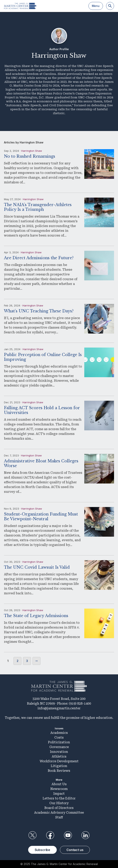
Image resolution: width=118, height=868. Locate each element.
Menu (96, 6)
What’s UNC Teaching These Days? (39, 311)
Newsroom (59, 789)
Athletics (59, 756)
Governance (59, 747)
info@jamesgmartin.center (59, 708)
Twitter (33, 835)
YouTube (68, 835)
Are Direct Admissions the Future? (39, 258)
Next (36, 661)
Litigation (59, 766)
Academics (59, 733)
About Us (59, 784)
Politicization (59, 742)
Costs (59, 737)
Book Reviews (59, 771)
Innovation (59, 752)
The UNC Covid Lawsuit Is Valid (37, 567)
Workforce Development (59, 761)
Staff (59, 817)
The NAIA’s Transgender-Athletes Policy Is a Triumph (38, 207)
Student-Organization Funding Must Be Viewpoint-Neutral (41, 516)
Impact (59, 794)
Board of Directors (59, 808)
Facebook (50, 835)
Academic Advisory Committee (59, 813)
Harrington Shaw (32, 151)
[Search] (110, 6)
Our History (59, 803)
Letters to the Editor (59, 798)
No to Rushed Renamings (30, 156)
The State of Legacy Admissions (36, 616)
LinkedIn (85, 835)
